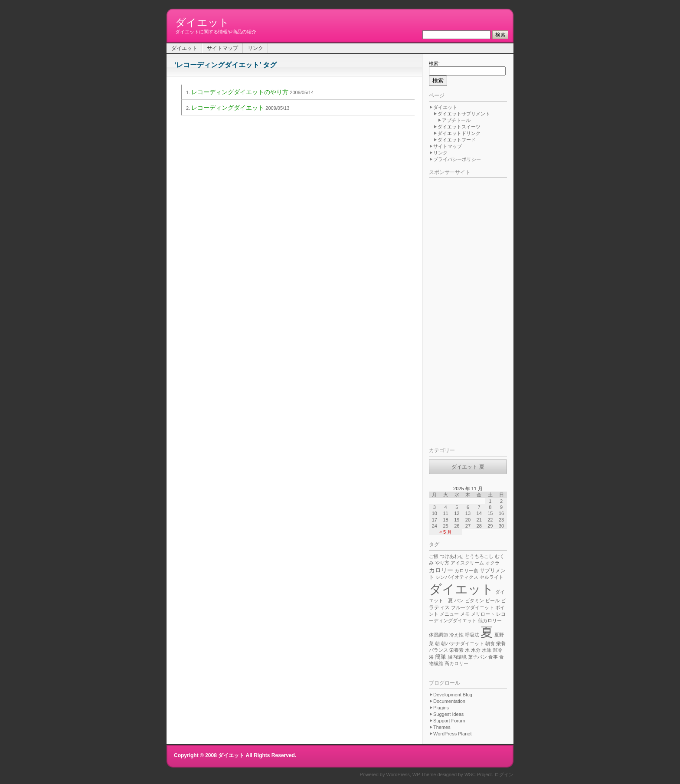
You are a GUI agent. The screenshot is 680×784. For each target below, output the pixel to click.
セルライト (492, 577)
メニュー (449, 614)
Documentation (449, 701)
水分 (476, 650)
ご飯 (434, 556)
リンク (255, 48)
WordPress (398, 774)
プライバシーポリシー (457, 159)
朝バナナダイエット (463, 643)
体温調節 (438, 635)
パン (459, 600)
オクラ (492, 563)
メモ (465, 614)
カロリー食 (466, 571)
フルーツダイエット (472, 607)
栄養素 (456, 650)
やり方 (442, 563)
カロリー (441, 570)
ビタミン (474, 600)
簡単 (441, 657)
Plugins (441, 708)
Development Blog (453, 695)
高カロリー (456, 663)
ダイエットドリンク (459, 133)
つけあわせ (452, 556)
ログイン (504, 774)
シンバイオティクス (457, 577)
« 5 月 (446, 532)
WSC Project (478, 774)
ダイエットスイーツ (459, 127)
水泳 (487, 650)
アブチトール (456, 120)
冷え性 (456, 635)
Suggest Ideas (448, 714)
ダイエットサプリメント (464, 114)
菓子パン (477, 657)
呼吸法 (472, 635)
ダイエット (202, 22)
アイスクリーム (467, 563)
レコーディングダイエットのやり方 (240, 92)
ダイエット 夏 (468, 467)
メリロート (483, 614)
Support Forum (449, 721)
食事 (493, 657)
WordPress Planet (452, 734)
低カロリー (490, 620)
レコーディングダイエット (228, 108)
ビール (492, 600)
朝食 (490, 643)
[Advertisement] (464, 311)
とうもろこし (479, 556)
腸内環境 (457, 657)
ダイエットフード (457, 140)
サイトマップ (222, 48)
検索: (434, 63)
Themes (442, 727)
